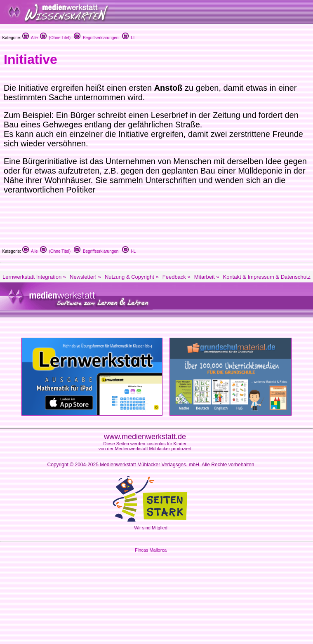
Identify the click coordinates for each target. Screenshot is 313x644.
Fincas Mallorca (151, 550)
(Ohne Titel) (55, 38)
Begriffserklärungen (96, 38)
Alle (30, 38)
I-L (129, 38)
